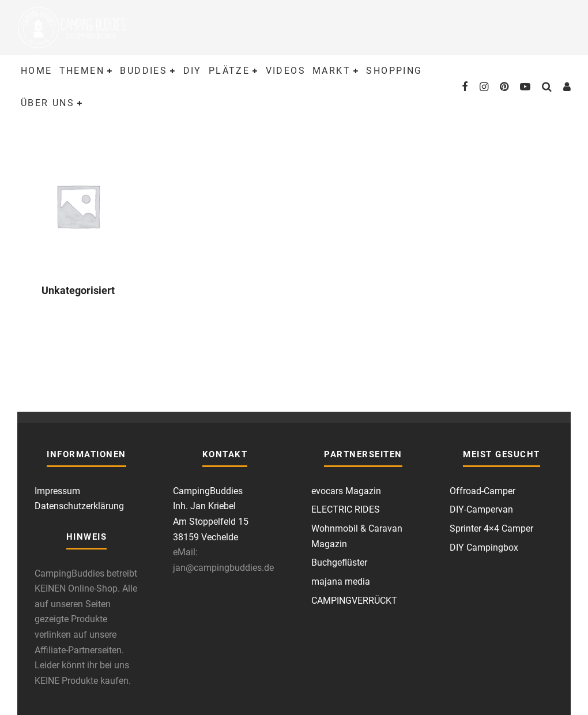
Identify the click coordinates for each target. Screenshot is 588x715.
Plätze (229, 71)
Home (37, 71)
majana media (341, 582)
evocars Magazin (346, 491)
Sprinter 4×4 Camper (491, 528)
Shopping (394, 71)
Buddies (144, 71)
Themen (82, 71)
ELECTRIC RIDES (346, 509)
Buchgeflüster (339, 562)
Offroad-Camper (483, 491)
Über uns (48, 103)
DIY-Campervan (481, 509)
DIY (193, 71)
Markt (331, 71)
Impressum (57, 491)
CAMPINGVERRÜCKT (354, 601)
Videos (286, 71)
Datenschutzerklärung (79, 506)
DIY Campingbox (484, 547)
